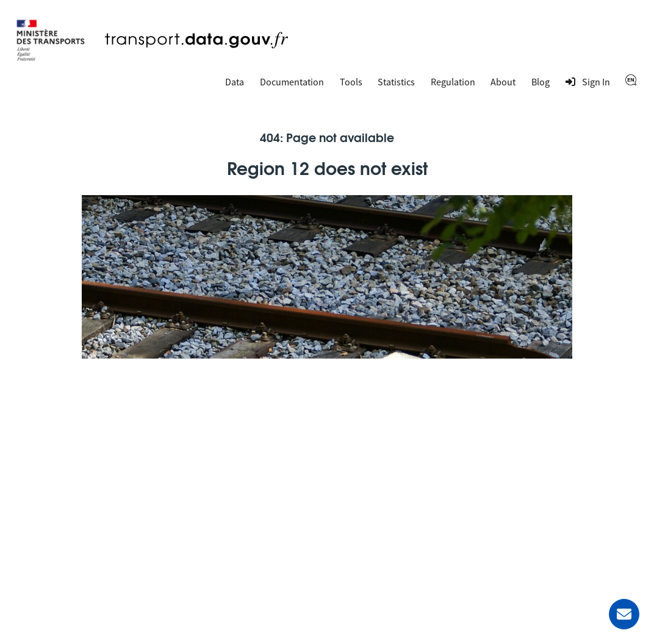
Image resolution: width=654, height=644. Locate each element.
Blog (541, 82)
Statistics (396, 82)
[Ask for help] (624, 614)
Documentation (292, 82)
